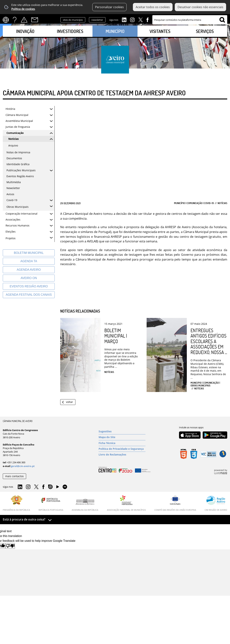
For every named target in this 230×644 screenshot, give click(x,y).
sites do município (73, 20)
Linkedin (124, 19)
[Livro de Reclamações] (122, 455)
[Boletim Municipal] (29, 253)
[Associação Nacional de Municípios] (126, 503)
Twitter (140, 19)
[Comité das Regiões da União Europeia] (175, 503)
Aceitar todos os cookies (153, 7)
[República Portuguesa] (51, 503)
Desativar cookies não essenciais (200, 7)
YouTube (58, 488)
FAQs (15, 20)
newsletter (97, 20)
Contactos (35, 20)
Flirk (65, 487)
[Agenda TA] (29, 261)
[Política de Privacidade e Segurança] (122, 449)
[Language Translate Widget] (7, 20)
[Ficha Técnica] (122, 443)
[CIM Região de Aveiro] (216, 503)
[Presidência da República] (16, 503)
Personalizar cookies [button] (109, 7)
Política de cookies (23, 9)
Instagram (132, 19)
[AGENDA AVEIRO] (29, 270)
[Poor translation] (10, 546)
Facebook (148, 19)
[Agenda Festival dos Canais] (29, 295)
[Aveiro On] (29, 278)
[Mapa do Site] (122, 437)
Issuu (50, 487)
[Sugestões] (122, 431)
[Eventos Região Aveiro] (29, 286)
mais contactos (14, 476)
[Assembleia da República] (85, 505)
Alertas (24, 20)
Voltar (70, 402)
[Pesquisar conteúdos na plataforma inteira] (222, 20)
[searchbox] (190, 20)
